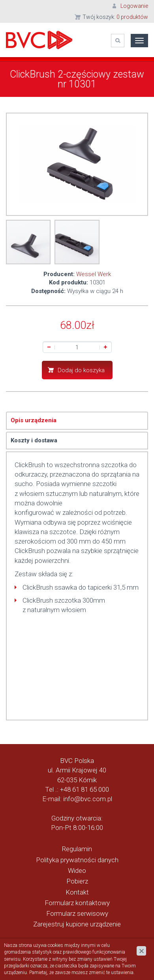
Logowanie (134, 6)
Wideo (77, 870)
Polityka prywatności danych (77, 860)
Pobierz (77, 881)
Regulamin (77, 849)
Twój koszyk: (115, 17)
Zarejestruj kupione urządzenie (77, 924)
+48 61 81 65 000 (85, 789)
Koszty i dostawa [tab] (34, 440)
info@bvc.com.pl (88, 799)
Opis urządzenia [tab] (34, 420)
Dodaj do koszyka (81, 370)
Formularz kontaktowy (77, 903)
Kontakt (77, 892)
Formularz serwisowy (77, 913)
